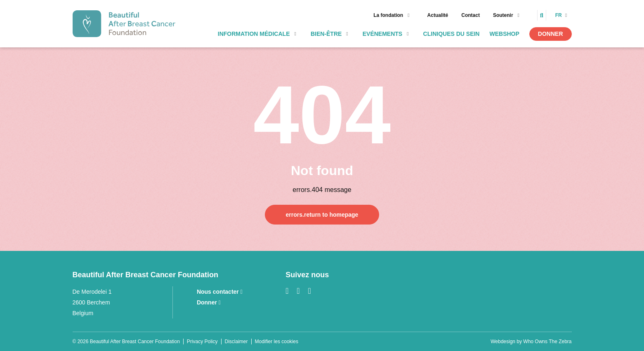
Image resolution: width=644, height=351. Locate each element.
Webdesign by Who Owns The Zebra (531, 342)
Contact (471, 15)
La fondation (388, 15)
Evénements (382, 34)
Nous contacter (220, 292)
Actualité (438, 15)
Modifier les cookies (277, 342)
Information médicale (254, 34)
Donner (551, 34)
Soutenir (503, 15)
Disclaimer (236, 342)
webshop (504, 34)
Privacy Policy (202, 342)
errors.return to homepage (322, 215)
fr (559, 15)
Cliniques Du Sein (452, 34)
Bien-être (326, 34)
